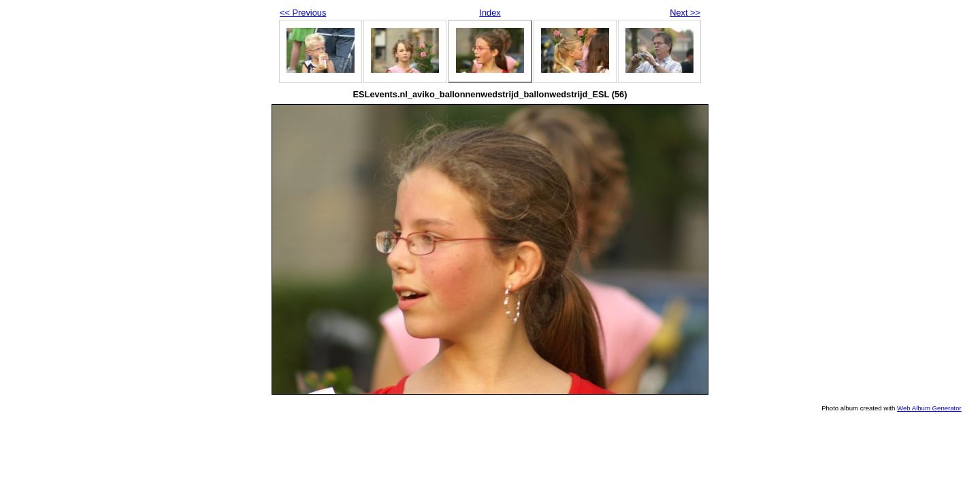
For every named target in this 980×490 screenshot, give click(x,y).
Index (490, 13)
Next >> (685, 13)
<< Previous (303, 13)
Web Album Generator (929, 408)
